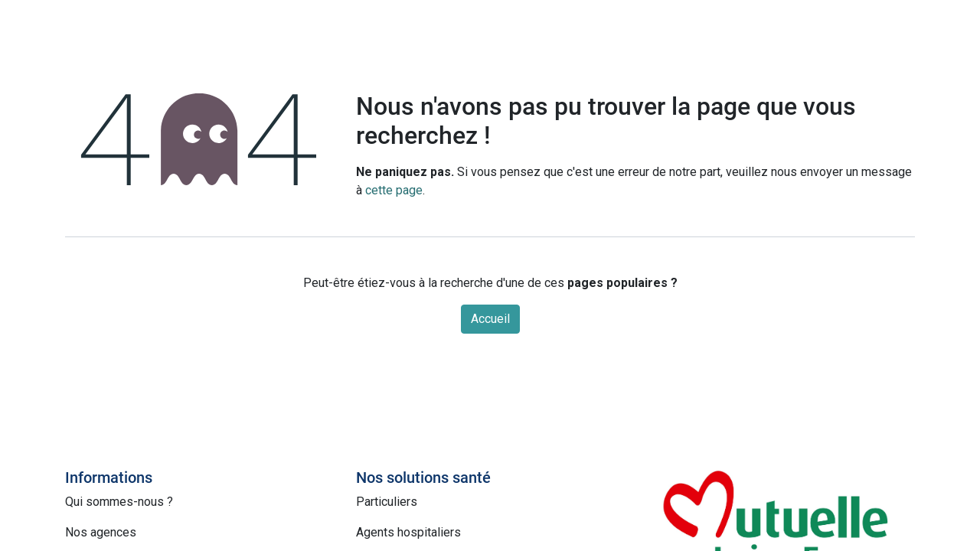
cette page (394, 190)
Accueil (490, 319)
